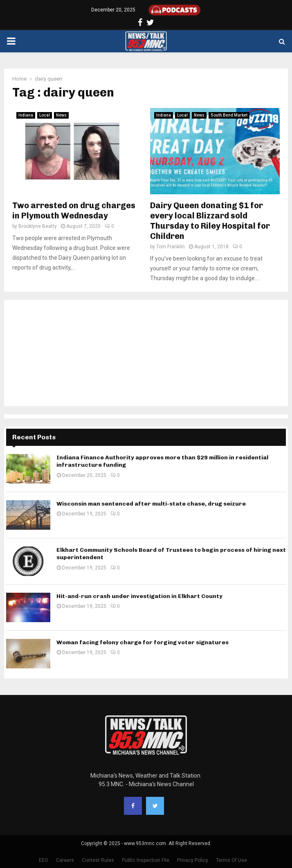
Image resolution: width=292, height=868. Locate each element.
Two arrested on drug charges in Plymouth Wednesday (74, 210)
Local (45, 115)
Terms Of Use (231, 860)
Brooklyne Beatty (38, 226)
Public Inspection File (146, 860)
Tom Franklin (171, 247)
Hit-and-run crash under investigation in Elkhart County (139, 596)
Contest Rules (98, 860)
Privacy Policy (193, 860)
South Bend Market (229, 115)
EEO (44, 860)
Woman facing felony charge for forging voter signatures (143, 642)
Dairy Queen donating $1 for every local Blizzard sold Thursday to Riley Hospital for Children (210, 221)
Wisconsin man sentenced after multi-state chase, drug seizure (151, 504)
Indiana (26, 115)
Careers (65, 860)
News (61, 115)
